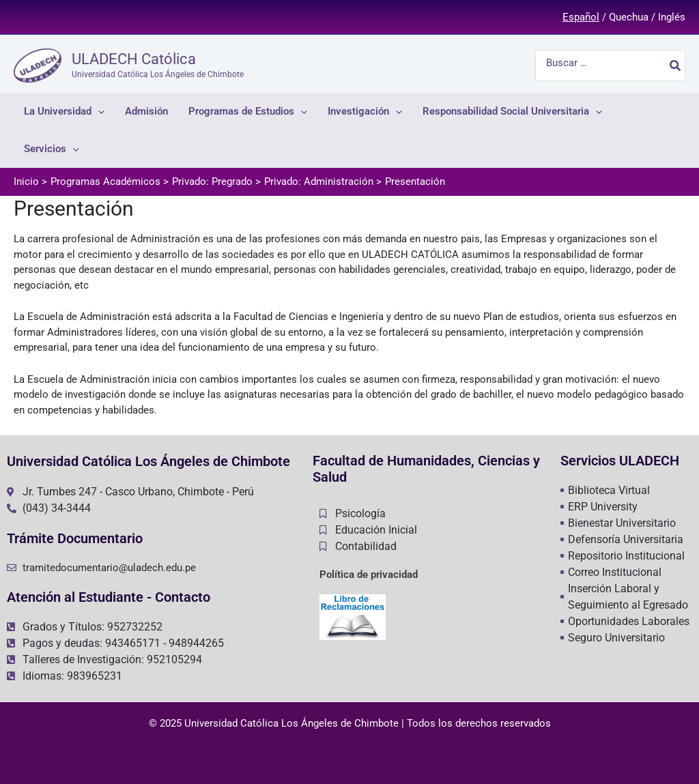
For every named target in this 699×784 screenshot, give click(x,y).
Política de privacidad (369, 575)
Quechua (629, 17)
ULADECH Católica (134, 59)
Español (581, 17)
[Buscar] (676, 66)
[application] (98, 112)
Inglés (672, 17)
